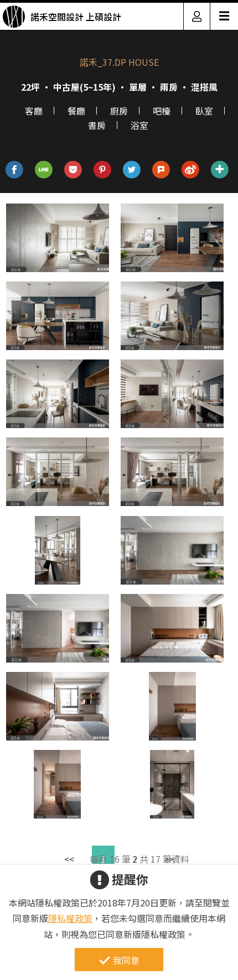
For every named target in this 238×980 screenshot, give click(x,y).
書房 (97, 125)
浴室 (139, 125)
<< (69, 859)
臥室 (204, 111)
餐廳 (76, 111)
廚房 (119, 111)
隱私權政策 (70, 918)
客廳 (34, 111)
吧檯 (162, 111)
